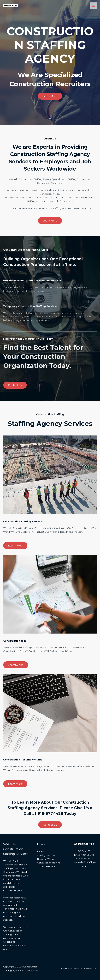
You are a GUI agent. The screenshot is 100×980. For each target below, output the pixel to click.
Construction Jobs (16, 641)
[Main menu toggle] (94, 6)
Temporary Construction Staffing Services (33, 306)
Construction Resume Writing (25, 759)
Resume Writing (46, 859)
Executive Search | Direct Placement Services (36, 280)
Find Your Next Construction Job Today (31, 339)
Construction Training (49, 863)
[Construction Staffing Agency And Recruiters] (10, 6)
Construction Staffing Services (25, 521)
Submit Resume (46, 866)
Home (41, 852)
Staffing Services (46, 855)
